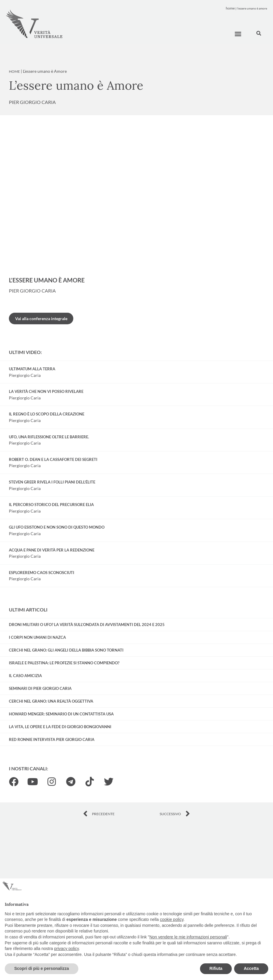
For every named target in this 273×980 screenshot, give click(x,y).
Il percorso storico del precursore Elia (51, 505)
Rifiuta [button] (216, 968)
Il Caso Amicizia (25, 676)
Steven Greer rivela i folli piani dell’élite (52, 482)
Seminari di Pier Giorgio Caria (40, 688)
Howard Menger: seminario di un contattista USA (61, 714)
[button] (238, 34)
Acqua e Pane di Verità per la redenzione (52, 550)
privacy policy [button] (67, 949)
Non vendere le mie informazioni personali (188, 937)
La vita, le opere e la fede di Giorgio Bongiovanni (60, 727)
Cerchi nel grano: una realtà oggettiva (51, 701)
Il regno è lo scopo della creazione (47, 414)
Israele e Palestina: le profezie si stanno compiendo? (64, 663)
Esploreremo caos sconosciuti (42, 573)
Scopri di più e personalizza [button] (42, 968)
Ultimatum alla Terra (32, 369)
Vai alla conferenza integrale (41, 318)
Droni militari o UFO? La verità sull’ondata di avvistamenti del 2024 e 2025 (87, 625)
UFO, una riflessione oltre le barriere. (49, 437)
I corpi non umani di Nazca (37, 637)
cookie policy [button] (172, 919)
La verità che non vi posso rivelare (46, 391)
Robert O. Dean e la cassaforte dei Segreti (53, 459)
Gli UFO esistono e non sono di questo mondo (57, 527)
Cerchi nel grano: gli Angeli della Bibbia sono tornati (66, 650)
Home (230, 8)
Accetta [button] (251, 968)
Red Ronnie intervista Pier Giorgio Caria (52, 739)
